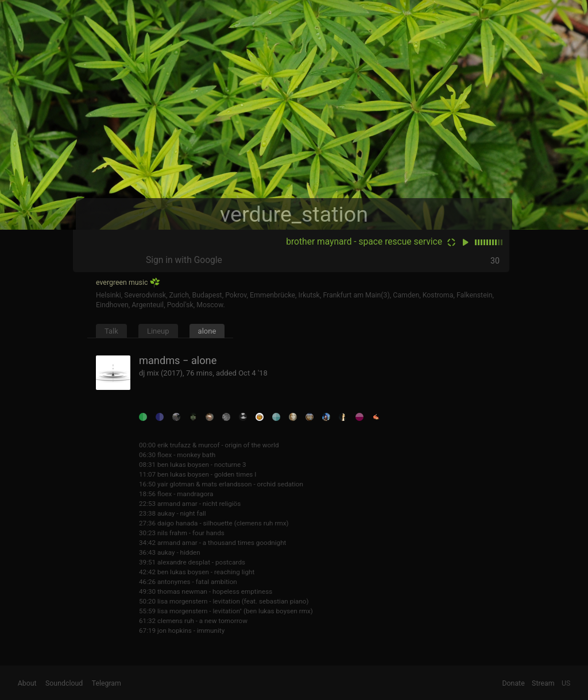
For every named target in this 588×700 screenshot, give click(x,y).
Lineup (158, 331)
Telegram (107, 683)
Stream (543, 683)
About (27, 683)
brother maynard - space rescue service (364, 242)
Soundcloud (64, 683)
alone (207, 331)
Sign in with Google (184, 260)
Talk (111, 331)
